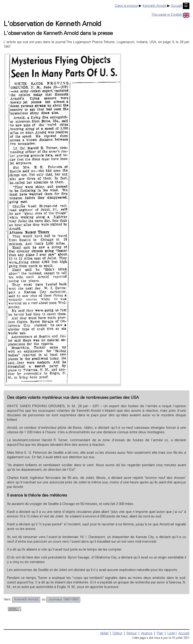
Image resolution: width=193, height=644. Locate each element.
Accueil (176, 6)
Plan (160, 633)
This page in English (170, 15)
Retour (132, 633)
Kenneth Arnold (154, 6)
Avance (147, 633)
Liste (171, 633)
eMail (104, 633)
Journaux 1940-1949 (63, 600)
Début (117, 633)
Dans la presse (126, 6)
